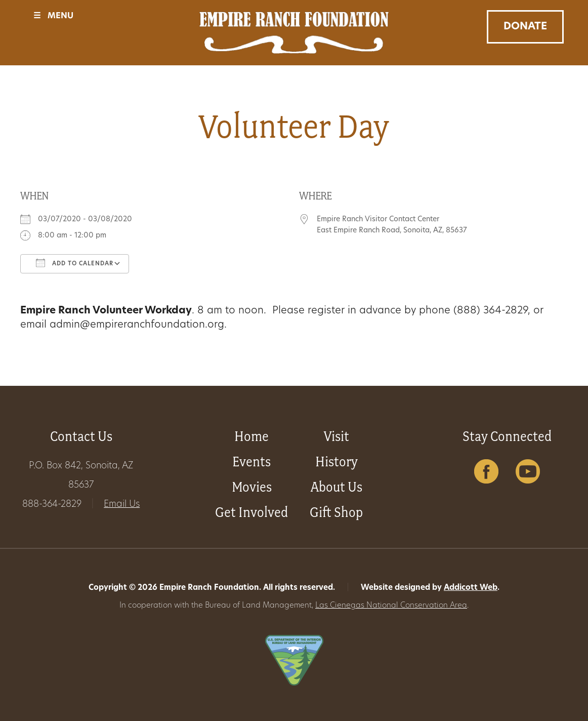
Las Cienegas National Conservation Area (391, 606)
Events (251, 462)
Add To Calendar (75, 263)
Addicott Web (471, 588)
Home (251, 436)
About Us (337, 487)
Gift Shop (336, 512)
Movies (252, 487)
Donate (525, 27)
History (337, 462)
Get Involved (251, 512)
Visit (337, 436)
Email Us (122, 505)
